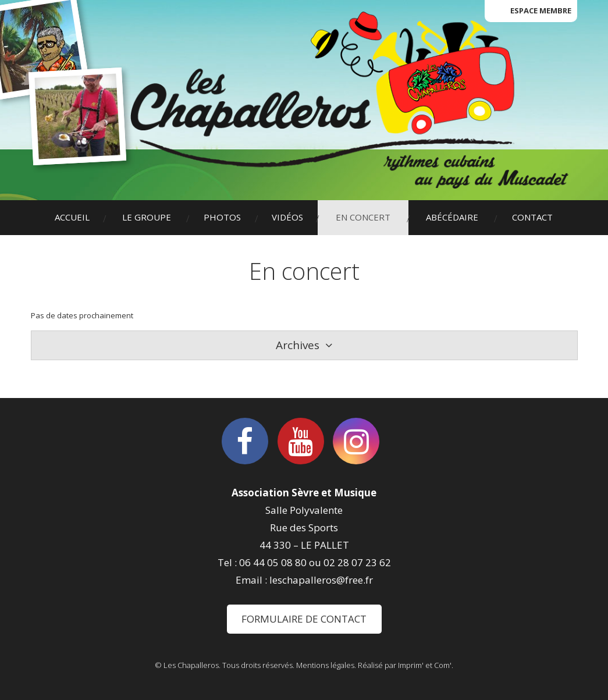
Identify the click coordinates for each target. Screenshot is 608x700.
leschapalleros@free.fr (321, 580)
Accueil (72, 217)
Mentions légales (325, 665)
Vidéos (287, 217)
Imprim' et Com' (425, 665)
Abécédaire (452, 217)
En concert (363, 217)
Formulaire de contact (304, 619)
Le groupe (147, 217)
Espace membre (541, 10)
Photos (222, 217)
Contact (532, 217)
